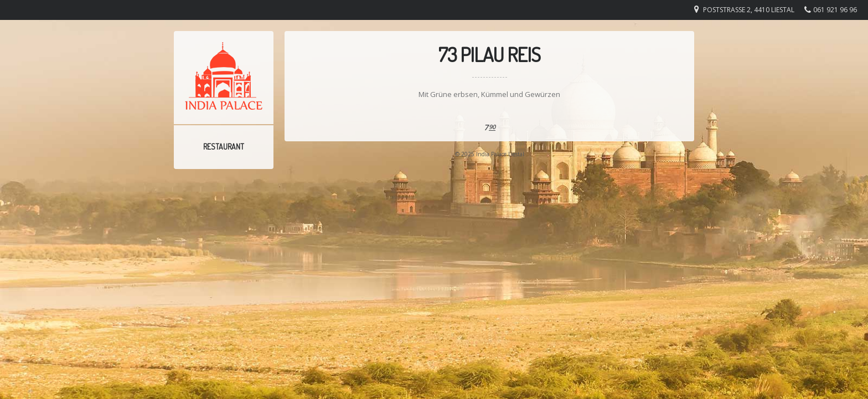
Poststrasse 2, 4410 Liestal (749, 10)
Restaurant (224, 147)
